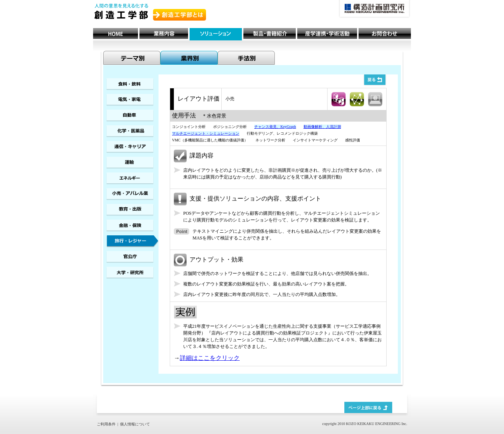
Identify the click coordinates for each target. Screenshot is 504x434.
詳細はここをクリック (210, 358)
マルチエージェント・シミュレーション (206, 133)
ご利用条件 (106, 424)
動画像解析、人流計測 (322, 127)
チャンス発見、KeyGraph (275, 127)
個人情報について (135, 424)
